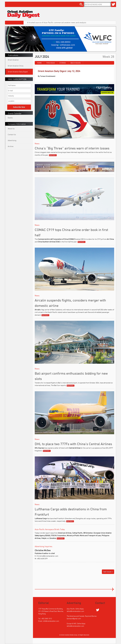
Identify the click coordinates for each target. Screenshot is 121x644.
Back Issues (76, 63)
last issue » (108, 572)
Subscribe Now (19, 107)
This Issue (51, 63)
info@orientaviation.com (51, 621)
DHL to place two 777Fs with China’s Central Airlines (73, 444)
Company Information (17, 124)
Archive (11, 146)
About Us (11, 129)
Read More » (53, 155)
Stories (63, 63)
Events (10, 118)
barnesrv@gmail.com (74, 619)
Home (39, 63)
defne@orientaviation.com (75, 611)
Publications (13, 55)
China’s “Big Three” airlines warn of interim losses (72, 148)
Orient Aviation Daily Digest (18, 72)
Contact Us (12, 134)
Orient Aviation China (16, 66)
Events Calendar (15, 113)
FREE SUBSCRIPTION (17, 79)
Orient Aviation (13, 60)
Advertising (12, 140)
